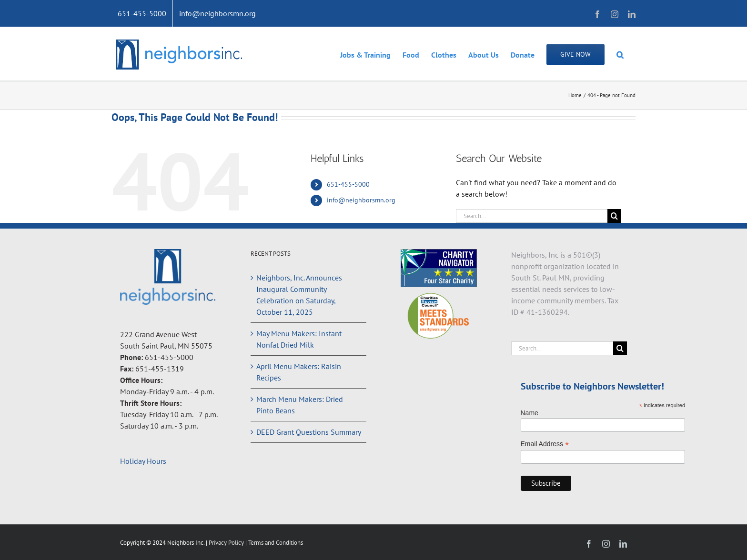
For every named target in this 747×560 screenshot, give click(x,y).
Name (530, 413)
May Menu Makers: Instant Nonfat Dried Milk (299, 339)
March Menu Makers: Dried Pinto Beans (300, 405)
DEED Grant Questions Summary (309, 432)
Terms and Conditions (276, 543)
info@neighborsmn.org (361, 200)
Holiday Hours (143, 461)
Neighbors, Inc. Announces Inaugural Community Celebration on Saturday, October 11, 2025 (299, 295)
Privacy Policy (227, 543)
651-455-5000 (348, 184)
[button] (620, 54)
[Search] (614, 216)
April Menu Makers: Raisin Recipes (299, 372)
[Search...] (532, 216)
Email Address (545, 444)
